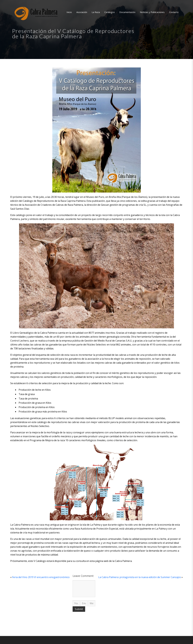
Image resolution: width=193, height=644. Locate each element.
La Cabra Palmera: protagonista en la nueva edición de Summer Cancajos (140, 577)
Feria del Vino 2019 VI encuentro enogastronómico (41, 577)
